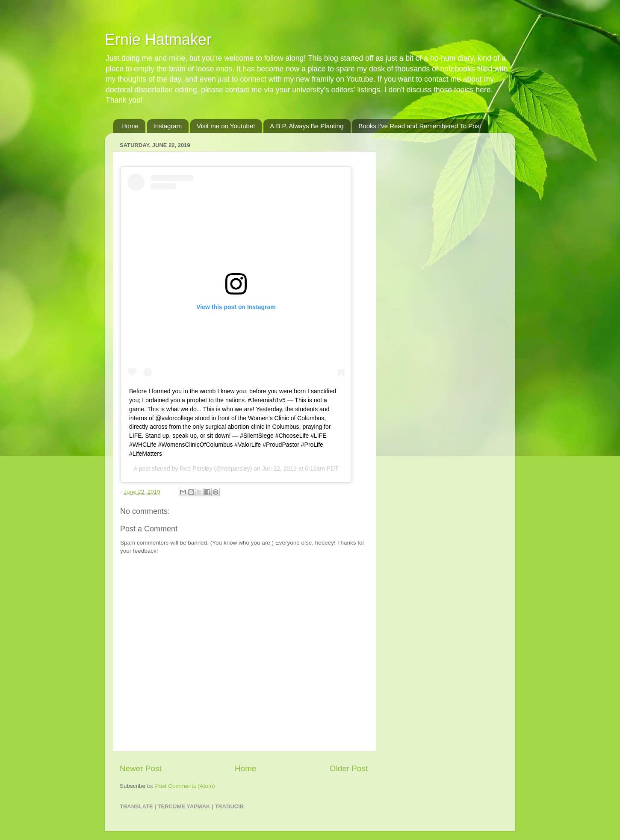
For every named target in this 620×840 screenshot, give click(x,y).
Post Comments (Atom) (185, 786)
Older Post (349, 768)
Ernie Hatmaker (158, 40)
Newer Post (141, 768)
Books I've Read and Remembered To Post (420, 126)
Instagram (168, 126)
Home (130, 126)
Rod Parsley (196, 469)
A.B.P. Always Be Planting (307, 126)
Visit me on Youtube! (226, 126)
